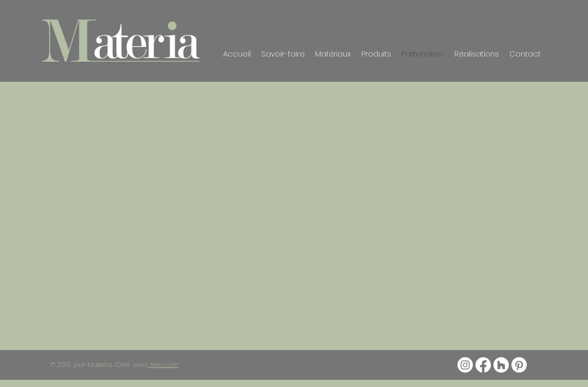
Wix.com (163, 365)
